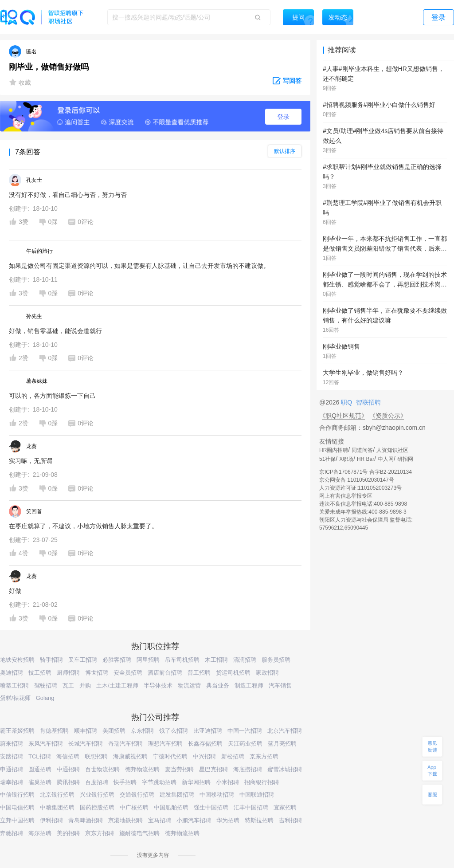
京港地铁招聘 (125, 820)
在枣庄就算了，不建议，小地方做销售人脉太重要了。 (83, 526)
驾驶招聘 (46, 685)
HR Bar (366, 459)
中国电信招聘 (17, 807)
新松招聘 (233, 756)
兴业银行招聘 (97, 795)
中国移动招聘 (217, 795)
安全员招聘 (128, 673)
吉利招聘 (290, 820)
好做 (15, 591)
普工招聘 (199, 673)
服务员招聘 (276, 660)
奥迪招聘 (12, 673)
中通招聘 (68, 769)
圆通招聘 (40, 769)
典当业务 (218, 685)
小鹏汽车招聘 (194, 820)
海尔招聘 (40, 833)
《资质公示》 (388, 416)
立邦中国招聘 (17, 820)
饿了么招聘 (174, 731)
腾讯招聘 (68, 782)
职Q (347, 402)
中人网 (386, 459)
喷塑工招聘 (14, 685)
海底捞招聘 (248, 769)
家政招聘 (267, 673)
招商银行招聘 (262, 782)
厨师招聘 (68, 673)
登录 (283, 117)
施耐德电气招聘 (139, 833)
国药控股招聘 (97, 807)
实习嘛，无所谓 (31, 461)
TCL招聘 (40, 756)
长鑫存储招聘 (205, 744)
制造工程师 (249, 685)
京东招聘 (142, 731)
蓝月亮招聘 (282, 744)
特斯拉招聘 (259, 820)
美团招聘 (114, 731)
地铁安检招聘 (17, 660)
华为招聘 (228, 820)
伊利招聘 (51, 820)
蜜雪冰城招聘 (285, 769)
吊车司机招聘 (182, 660)
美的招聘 (68, 833)
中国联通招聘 (257, 795)
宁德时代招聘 (170, 756)
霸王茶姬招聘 (17, 731)
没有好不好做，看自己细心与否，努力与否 (68, 195)
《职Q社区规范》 (343, 416)
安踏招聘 (12, 756)
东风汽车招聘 (46, 744)
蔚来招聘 (12, 744)
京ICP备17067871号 (343, 472)
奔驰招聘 (12, 833)
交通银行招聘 (137, 795)
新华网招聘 (196, 782)
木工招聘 (216, 660)
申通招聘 (12, 769)
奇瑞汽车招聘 (125, 744)
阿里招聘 (148, 660)
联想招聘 (96, 756)
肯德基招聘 (54, 731)
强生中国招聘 (211, 807)
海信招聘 (68, 756)
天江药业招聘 (245, 744)
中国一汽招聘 (245, 731)
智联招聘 (368, 402)
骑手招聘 (51, 660)
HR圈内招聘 (334, 450)
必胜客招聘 (117, 660)
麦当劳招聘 (179, 769)
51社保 (327, 459)
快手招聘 (125, 782)
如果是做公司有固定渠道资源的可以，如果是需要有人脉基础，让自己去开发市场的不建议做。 (139, 266)
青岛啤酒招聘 (86, 820)
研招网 (405, 459)
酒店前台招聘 (165, 673)
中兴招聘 (204, 756)
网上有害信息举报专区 (346, 496)
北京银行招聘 (57, 795)
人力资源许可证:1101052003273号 (360, 488)
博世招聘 (97, 673)
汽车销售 (280, 685)
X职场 (346, 459)
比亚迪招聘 (208, 731)
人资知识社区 (392, 450)
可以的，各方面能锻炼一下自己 (52, 396)
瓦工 (68, 685)
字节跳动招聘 (159, 782)
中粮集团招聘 (57, 807)
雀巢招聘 (40, 782)
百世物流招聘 (102, 769)
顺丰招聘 (86, 731)
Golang (45, 698)
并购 (85, 685)
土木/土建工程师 (117, 685)
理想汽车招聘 (165, 744)
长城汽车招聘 (86, 744)
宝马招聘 (160, 820)
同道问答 (362, 450)
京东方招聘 (264, 756)
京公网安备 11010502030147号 (357, 480)
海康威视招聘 (130, 756)
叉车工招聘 (83, 660)
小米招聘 (227, 782)
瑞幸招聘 (12, 782)
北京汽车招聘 (285, 731)
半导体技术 (158, 685)
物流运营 (189, 685)
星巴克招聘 (213, 769)
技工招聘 (40, 673)
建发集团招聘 (177, 795)
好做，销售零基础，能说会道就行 (55, 331)
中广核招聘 (134, 807)
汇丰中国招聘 (251, 807)
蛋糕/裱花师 (15, 698)
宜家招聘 (285, 807)
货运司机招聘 (233, 673)
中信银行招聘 (17, 795)
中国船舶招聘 (171, 807)
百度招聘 (97, 782)
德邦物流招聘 (142, 769)
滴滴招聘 (245, 660)
